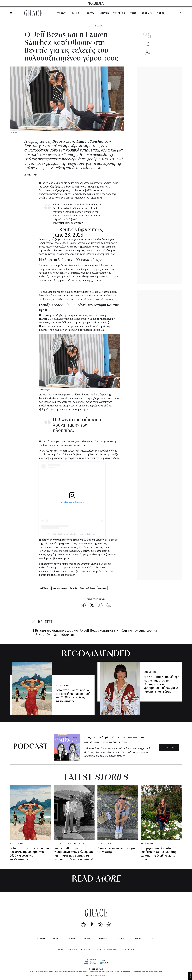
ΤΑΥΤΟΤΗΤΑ (61, 950)
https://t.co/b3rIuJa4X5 (65, 219)
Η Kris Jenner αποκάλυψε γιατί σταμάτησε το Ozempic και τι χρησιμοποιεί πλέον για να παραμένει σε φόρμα (161, 684)
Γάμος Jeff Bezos (88, 588)
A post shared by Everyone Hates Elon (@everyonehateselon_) (72, 534)
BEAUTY (90, 13)
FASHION (76, 13)
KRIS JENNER (151, 672)
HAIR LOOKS (104, 844)
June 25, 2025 (68, 235)
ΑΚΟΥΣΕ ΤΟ (169, 747)
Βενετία (73, 588)
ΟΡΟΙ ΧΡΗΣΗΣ (73, 950)
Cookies (190, 976)
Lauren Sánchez (72, 194)
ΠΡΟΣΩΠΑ (61, 13)
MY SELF (132, 13)
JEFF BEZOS (96, 26)
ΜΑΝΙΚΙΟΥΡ (147, 844)
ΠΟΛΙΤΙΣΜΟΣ (119, 13)
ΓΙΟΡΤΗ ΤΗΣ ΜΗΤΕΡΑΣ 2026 (69, 844)
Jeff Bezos (90, 190)
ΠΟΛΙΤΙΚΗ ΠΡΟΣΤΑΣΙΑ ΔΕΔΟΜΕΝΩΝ (106, 950)
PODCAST (30, 747)
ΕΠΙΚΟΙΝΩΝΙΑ (86, 950)
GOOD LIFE (147, 13)
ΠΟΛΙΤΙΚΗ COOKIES (129, 950)
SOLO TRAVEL (63, 685)
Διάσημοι (102, 588)
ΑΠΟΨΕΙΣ (104, 13)
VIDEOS (161, 13)
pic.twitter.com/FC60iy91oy (68, 223)
